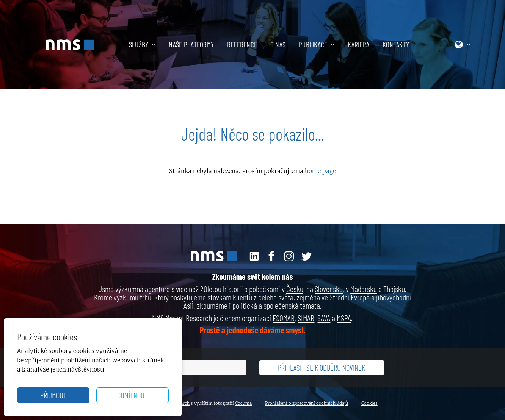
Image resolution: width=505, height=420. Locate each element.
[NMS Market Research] (70, 45)
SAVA (324, 318)
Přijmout (53, 395)
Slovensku (329, 289)
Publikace (317, 44)
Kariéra (358, 44)
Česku (295, 289)
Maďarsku (364, 289)
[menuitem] (149, 45)
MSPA (344, 318)
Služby (142, 44)
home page (320, 171)
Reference (242, 44)
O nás (278, 44)
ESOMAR (284, 318)
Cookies (369, 403)
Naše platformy (191, 44)
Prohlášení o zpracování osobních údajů (307, 403)
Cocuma (243, 403)
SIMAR (306, 318)
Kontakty (396, 44)
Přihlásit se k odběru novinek (322, 368)
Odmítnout (133, 395)
